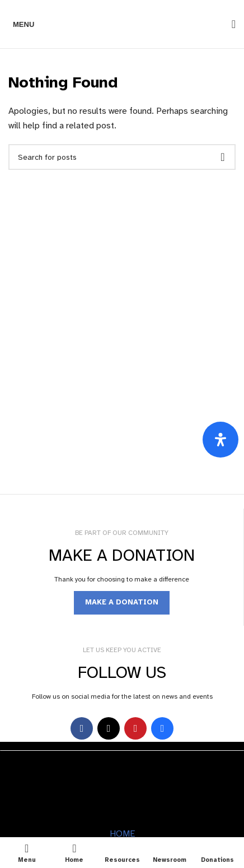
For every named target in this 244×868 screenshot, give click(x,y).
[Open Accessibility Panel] (220, 440)
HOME (122, 834)
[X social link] (109, 728)
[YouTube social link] (135, 728)
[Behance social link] (162, 728)
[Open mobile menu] (21, 24)
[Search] (230, 24)
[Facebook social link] (82, 728)
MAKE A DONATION (122, 602)
